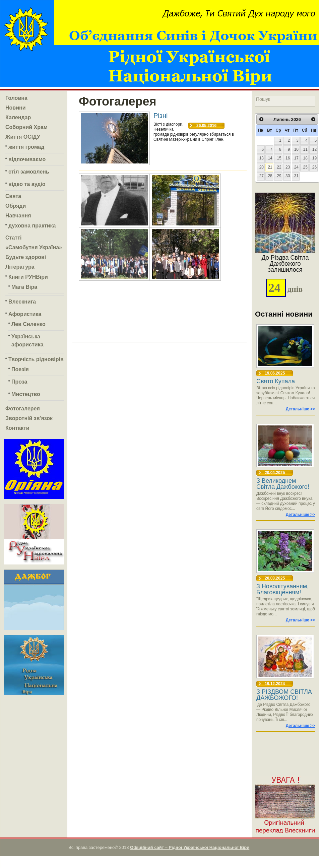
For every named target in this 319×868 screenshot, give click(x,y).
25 (305, 167)
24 (296, 167)
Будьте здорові (26, 257)
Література (20, 267)
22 (279, 167)
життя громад (26, 147)
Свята (13, 196)
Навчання (18, 216)
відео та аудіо (27, 184)
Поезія (20, 369)
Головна (16, 98)
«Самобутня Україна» (34, 247)
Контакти (17, 428)
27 (262, 176)
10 (296, 149)
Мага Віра (24, 287)
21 (270, 167)
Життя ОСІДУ (23, 137)
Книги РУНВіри (28, 277)
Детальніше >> (300, 409)
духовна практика (32, 226)
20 (262, 167)
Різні (161, 115)
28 (270, 176)
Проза (19, 382)
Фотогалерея (23, 409)
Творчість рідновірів (36, 359)
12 (314, 149)
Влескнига (22, 302)
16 (288, 158)
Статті (13, 238)
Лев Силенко (28, 324)
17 (296, 158)
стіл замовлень (29, 172)
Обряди (16, 206)
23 (288, 167)
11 (305, 149)
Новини (16, 108)
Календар (18, 117)
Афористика (25, 314)
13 (262, 158)
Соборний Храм (26, 127)
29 (279, 176)
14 (270, 158)
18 (305, 158)
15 (279, 158)
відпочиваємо (27, 159)
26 (314, 167)
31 (296, 176)
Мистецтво (26, 394)
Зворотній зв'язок (29, 418)
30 (288, 176)
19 (314, 158)
